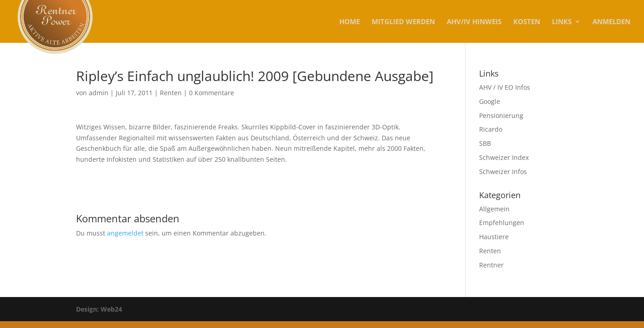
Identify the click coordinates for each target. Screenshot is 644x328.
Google (490, 101)
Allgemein (494, 209)
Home (350, 22)
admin (99, 93)
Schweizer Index (504, 157)
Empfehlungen (502, 223)
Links (562, 22)
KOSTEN (527, 22)
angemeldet (125, 233)
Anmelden (611, 22)
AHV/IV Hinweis (474, 22)
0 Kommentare (212, 93)
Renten (171, 93)
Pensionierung (501, 115)
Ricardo (491, 129)
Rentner (491, 265)
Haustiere (494, 237)
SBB (485, 143)
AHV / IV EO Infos (505, 87)
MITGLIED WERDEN (403, 22)
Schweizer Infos (503, 172)
